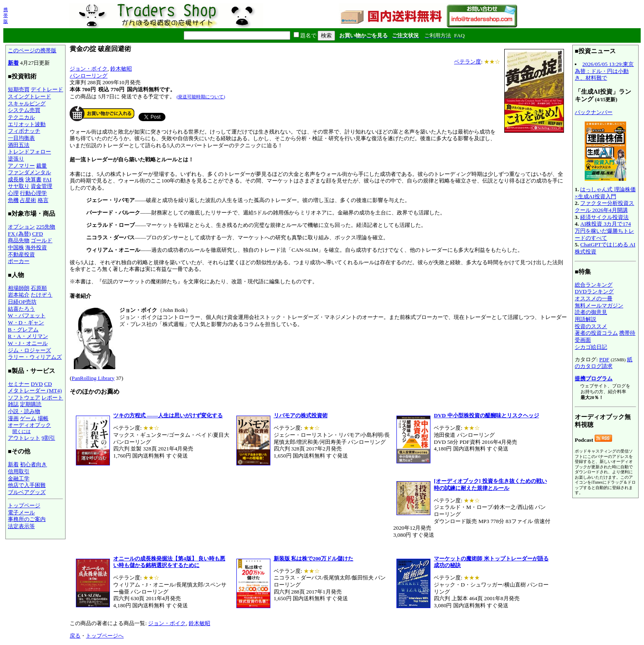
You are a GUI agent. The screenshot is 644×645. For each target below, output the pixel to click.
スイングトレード (29, 96)
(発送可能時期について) (201, 97)
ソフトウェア (24, 398)
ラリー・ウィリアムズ (35, 357)
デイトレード (47, 89)
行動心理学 (33, 193)
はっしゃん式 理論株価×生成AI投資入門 (605, 193)
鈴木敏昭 (121, 69)
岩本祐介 (19, 295)
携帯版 (6, 15)
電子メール (21, 512)
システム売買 (24, 110)
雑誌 (13, 404)
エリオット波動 (27, 124)
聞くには (22, 431)
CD (48, 384)
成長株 (16, 179)
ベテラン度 (468, 62)
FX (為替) (19, 234)
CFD (38, 234)
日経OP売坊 (22, 302)
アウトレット (24, 438)
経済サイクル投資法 (604, 217)
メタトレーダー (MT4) (35, 391)
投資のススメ (591, 326)
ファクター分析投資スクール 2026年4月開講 (604, 207)
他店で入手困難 (27, 485)
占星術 (28, 200)
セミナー (19, 384)
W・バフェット (27, 315)
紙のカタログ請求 (604, 363)
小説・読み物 (24, 411)
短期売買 (19, 89)
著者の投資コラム (596, 333)
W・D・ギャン (26, 322)
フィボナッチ (24, 131)
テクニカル (21, 117)
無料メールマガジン (599, 305)
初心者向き (33, 464)
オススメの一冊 (594, 298)
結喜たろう (21, 309)
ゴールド (41, 240)
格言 (43, 200)
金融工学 (19, 478)
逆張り (16, 159)
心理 (13, 193)
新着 (13, 63)
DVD (37, 384)
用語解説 (586, 319)
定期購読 (31, 404)
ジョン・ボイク (89, 69)
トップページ (24, 505)
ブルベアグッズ (27, 492)
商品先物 (19, 240)
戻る (75, 636)
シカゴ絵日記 (591, 347)
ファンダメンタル (29, 172)
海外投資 (36, 247)
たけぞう (41, 295)
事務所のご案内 (27, 519)
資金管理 (41, 186)
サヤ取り (19, 186)
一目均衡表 (21, 138)
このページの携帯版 (32, 50)
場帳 (43, 418)
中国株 (16, 247)
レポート (52, 398)
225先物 (46, 227)
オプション (21, 227)
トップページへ (105, 636)
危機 (13, 200)
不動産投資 (21, 254)
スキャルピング (27, 103)
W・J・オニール (28, 343)
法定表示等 (21, 526)
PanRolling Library (93, 378)
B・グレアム (23, 330)
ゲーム (28, 418)
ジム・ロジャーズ (29, 350)
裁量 (41, 166)
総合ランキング (594, 285)
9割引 (48, 438)
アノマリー (21, 166)
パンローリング (89, 76)
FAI (47, 179)
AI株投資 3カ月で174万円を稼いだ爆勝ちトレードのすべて (604, 231)
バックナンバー (594, 112)
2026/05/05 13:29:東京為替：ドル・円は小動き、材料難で (604, 71)
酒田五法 (19, 145)
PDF (604, 359)
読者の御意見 (591, 312)
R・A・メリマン (28, 336)
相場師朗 (19, 288)
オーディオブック (29, 425)
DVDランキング (594, 291)
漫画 (13, 418)
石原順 (39, 288)
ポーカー (19, 261)
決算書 (33, 179)
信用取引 (19, 471)
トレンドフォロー (29, 152)
